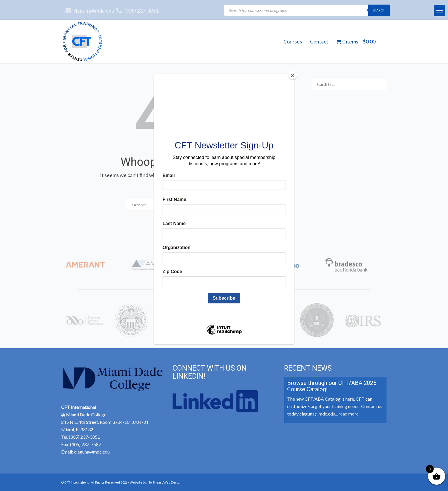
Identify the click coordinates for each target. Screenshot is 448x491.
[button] (439, 11)
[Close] (293, 75)
